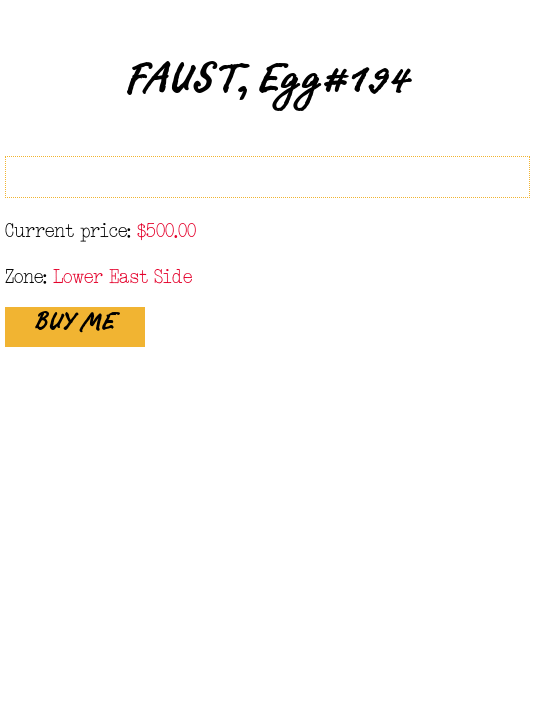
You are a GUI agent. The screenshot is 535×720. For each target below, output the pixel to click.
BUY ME (75, 328)
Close (497, 38)
